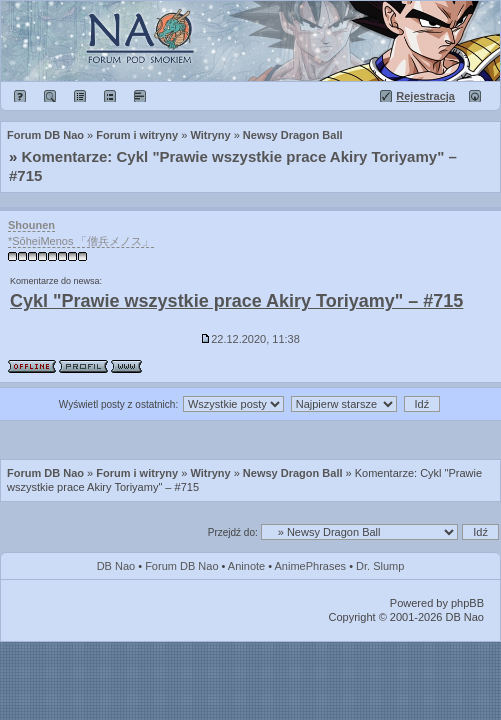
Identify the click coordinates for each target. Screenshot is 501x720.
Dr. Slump (380, 566)
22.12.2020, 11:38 (250, 339)
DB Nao (116, 566)
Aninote (246, 566)
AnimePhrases (311, 566)
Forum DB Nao (45, 473)
